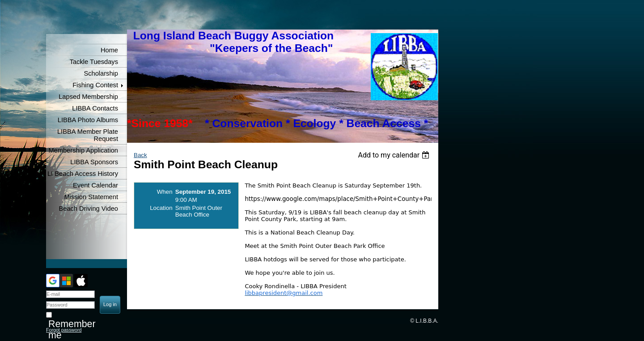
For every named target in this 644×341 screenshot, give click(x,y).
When (165, 192)
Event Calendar (95, 185)
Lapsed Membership (88, 97)
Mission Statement (91, 197)
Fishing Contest (95, 85)
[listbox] (395, 155)
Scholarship (101, 73)
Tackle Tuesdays (94, 62)
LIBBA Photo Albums (88, 120)
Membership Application (83, 150)
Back (140, 155)
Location (161, 208)
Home (109, 50)
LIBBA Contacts (95, 108)
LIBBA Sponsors (94, 162)
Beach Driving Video (88, 209)
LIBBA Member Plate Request (88, 135)
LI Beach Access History (83, 174)
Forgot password (64, 330)
